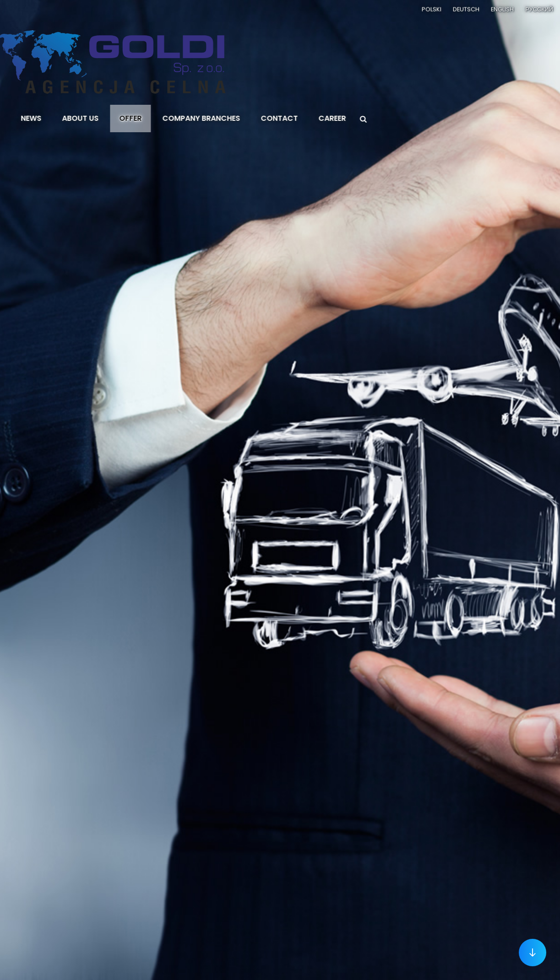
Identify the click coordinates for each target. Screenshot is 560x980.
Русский (539, 8)
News (49, 118)
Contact (297, 118)
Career (350, 118)
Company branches (219, 118)
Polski (432, 8)
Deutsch (466, 8)
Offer (149, 118)
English (502, 8)
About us (98, 118)
